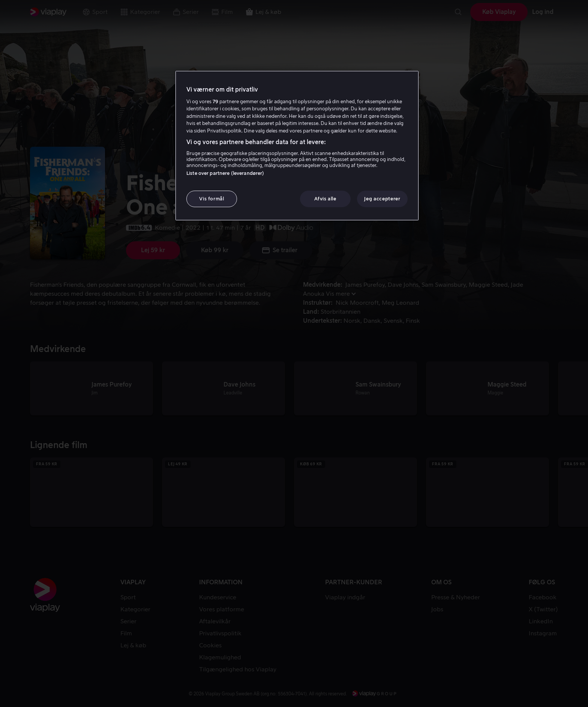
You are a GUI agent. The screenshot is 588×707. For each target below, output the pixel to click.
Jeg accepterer (382, 199)
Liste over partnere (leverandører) (225, 173)
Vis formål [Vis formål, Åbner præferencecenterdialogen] (212, 199)
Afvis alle (325, 199)
